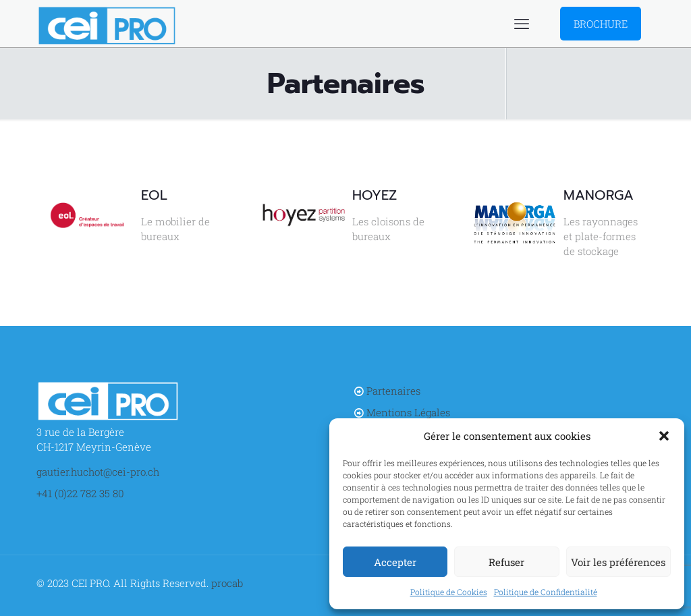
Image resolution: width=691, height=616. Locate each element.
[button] (664, 436)
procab (227, 583)
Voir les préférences (618, 562)
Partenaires (393, 391)
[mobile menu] (522, 24)
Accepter (395, 562)
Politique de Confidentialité (546, 592)
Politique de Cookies (449, 592)
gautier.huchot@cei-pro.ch (98, 472)
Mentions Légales (408, 412)
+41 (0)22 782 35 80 (80, 493)
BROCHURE (601, 24)
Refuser (506, 562)
